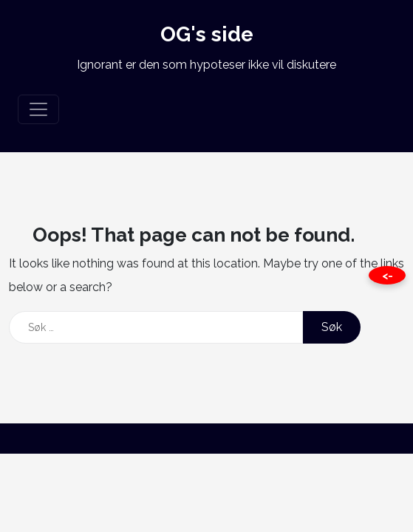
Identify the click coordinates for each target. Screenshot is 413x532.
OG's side (207, 34)
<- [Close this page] (388, 276)
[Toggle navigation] (38, 109)
